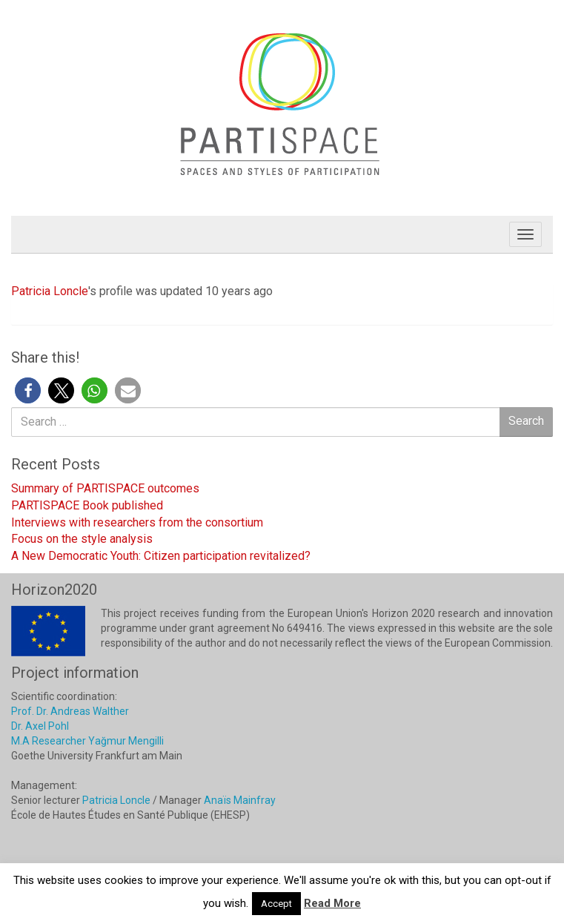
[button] (28, 390)
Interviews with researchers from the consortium (137, 522)
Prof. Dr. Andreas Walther (70, 711)
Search (526, 421)
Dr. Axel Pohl (40, 726)
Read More (332, 903)
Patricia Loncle (50, 291)
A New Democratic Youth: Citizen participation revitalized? (161, 556)
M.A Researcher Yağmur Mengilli (87, 741)
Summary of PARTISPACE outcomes (105, 488)
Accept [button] (276, 904)
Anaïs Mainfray (240, 800)
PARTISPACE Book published (87, 505)
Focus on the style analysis (82, 539)
